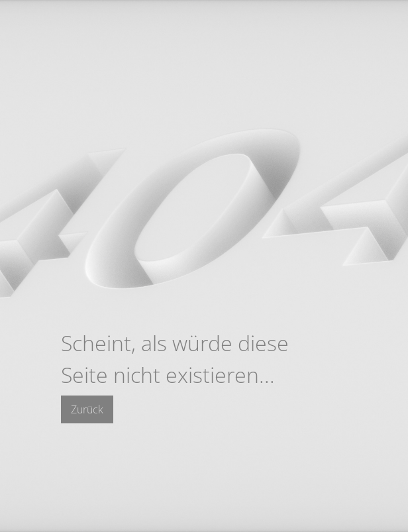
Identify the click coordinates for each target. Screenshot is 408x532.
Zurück (87, 409)
